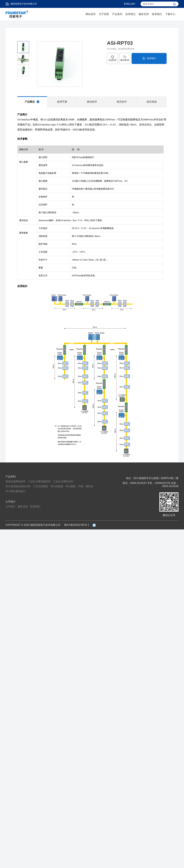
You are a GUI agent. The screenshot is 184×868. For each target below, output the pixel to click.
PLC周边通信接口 (16, 491)
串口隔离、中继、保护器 (79, 486)
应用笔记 (130, 14)
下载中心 (170, 14)
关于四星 (104, 14)
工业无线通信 (41, 486)
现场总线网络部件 (16, 481)
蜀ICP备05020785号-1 (77, 525)
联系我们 (157, 14)
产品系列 (117, 14)
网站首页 (91, 14)
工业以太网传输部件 (39, 481)
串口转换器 (57, 486)
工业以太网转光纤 (63, 481)
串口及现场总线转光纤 (18, 486)
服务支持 (144, 14)
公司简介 (11, 502)
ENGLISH (130, 4)
